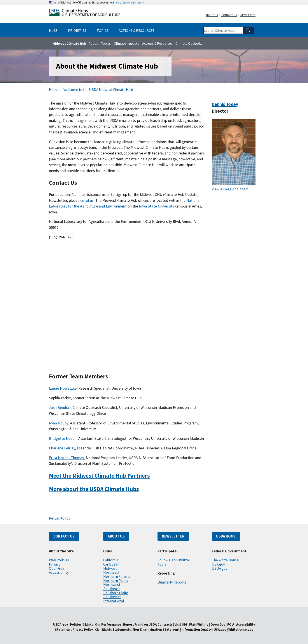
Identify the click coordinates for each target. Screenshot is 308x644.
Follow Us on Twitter (174, 560)
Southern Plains (116, 593)
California (111, 560)
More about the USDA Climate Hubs (94, 489)
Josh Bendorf (60, 408)
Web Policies (59, 560)
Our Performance (108, 624)
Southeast (112, 589)
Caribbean (111, 564)
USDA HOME (226, 536)
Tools (162, 564)
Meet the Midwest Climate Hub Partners (99, 476)
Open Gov (57, 568)
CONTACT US (64, 536)
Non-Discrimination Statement (156, 629)
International (114, 601)
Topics (106, 43)
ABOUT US (116, 536)
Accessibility (59, 572)
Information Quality (197, 629)
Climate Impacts (127, 43)
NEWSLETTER (173, 536)
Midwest (110, 568)
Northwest (112, 585)
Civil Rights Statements (113, 629)
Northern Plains (116, 581)
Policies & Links (81, 624)
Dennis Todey (225, 104)
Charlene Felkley (62, 448)
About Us (212, 15)
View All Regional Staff (230, 189)
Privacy (55, 564)
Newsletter (248, 15)
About (93, 43)
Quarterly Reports (172, 582)
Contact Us (229, 15)
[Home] (85, 13)
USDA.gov (220, 568)
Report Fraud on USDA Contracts (148, 624)
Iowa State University (157, 206)
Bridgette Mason (63, 438)
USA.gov (218, 564)
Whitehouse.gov (241, 629)
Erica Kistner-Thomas (66, 458)
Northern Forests (117, 577)
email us (87, 200)
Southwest (112, 597)
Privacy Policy (83, 629)
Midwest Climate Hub (69, 43)
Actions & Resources (157, 43)
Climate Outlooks (189, 43)
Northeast (111, 572)
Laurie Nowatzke (63, 388)
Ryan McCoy (59, 423)
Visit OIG (181, 624)
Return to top (60, 518)
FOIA (231, 624)
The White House (225, 560)
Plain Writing (199, 624)
